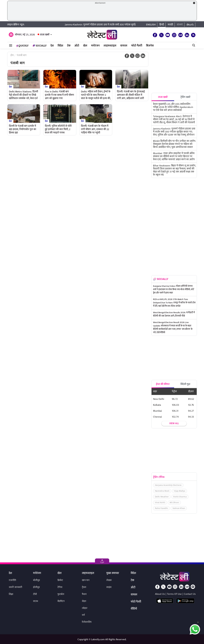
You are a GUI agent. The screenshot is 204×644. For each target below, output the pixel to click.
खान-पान (86, 580)
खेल (85, 46)
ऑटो (77, 46)
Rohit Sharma (180, 497)
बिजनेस (150, 46)
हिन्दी (162, 25)
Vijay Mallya (180, 491)
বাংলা (180, 25)
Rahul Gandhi (161, 508)
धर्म (83, 615)
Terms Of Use (174, 594)
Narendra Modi (162, 491)
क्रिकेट (60, 580)
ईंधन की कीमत (163, 384)
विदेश (60, 46)
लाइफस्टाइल (110, 46)
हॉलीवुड (36, 587)
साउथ (36, 601)
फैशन (84, 594)
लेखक (109, 580)
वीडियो (134, 609)
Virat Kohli (160, 502)
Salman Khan (179, 508)
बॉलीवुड (36, 580)
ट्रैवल (84, 587)
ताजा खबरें (45, 35)
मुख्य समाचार (113, 573)
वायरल (124, 46)
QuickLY (22, 46)
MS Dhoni (174, 502)
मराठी (170, 25)
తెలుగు (190, 25)
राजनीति (12, 580)
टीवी (35, 594)
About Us (160, 594)
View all (174, 423)
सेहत (84, 601)
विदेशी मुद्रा (185, 384)
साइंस (109, 587)
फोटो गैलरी (137, 46)
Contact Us (190, 594)
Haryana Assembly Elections (168, 485)
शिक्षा (11, 594)
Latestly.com (98, 639)
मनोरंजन (95, 46)
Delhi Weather (162, 497)
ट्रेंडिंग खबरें (185, 97)
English (151, 25)
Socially (40, 46)
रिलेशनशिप (87, 622)
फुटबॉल (61, 594)
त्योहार (85, 608)
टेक (69, 46)
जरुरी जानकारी (15, 587)
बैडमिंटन (61, 601)
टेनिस (60, 587)
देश (52, 46)
